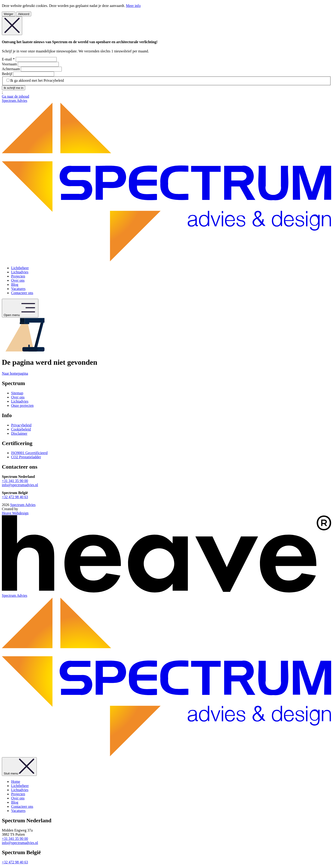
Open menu (20, 308)
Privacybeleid (21, 425)
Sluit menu (19, 767)
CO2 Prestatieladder (26, 457)
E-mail (9, 59)
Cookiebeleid (21, 429)
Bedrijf (8, 74)
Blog (15, 285)
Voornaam (10, 64)
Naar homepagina (15, 373)
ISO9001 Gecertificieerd (29, 453)
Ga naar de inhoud (15, 96)
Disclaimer (19, 433)
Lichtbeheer (20, 268)
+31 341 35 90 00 (15, 481)
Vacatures (18, 289)
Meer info (133, 6)
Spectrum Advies (23, 505)
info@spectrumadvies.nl (20, 485)
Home (16, 782)
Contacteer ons (22, 293)
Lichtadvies (20, 272)
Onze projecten (22, 405)
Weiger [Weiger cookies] (9, 14)
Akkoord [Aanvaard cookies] (24, 14)
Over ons (18, 280)
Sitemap (17, 393)
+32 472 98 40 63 (15, 497)
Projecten (18, 276)
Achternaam (11, 69)
